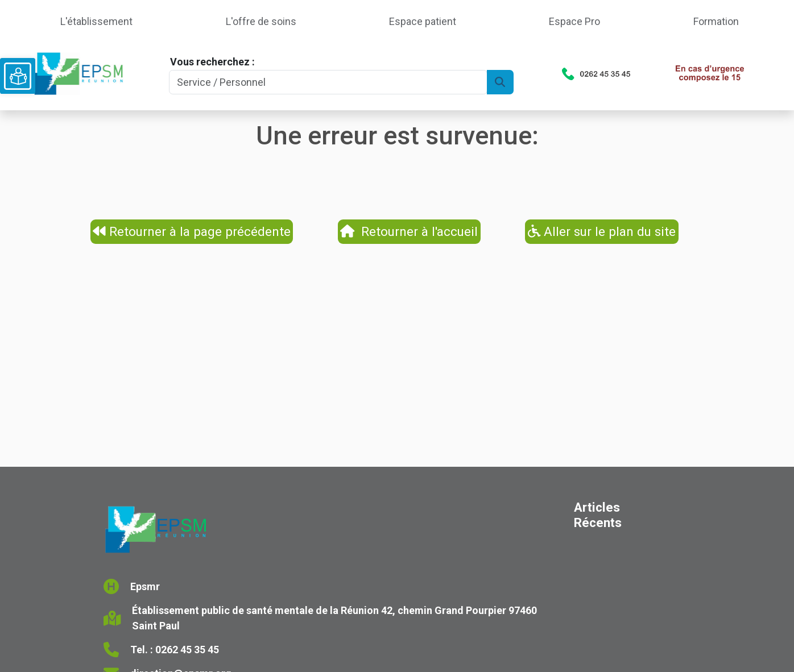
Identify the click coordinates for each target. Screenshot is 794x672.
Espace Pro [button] (574, 21)
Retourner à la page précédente (192, 231)
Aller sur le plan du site (602, 231)
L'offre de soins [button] (261, 21)
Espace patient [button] (423, 21)
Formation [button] (716, 21)
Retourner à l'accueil (409, 231)
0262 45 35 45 (187, 650)
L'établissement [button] (96, 21)
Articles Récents (598, 515)
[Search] (328, 82)
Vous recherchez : (212, 62)
